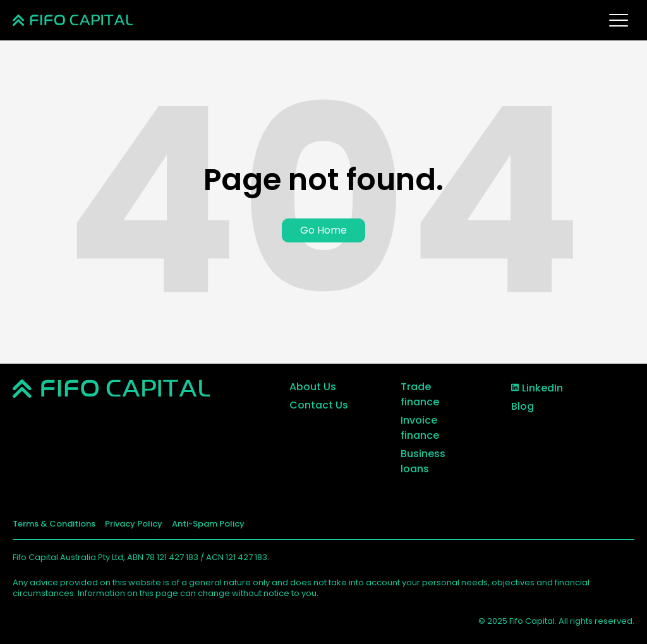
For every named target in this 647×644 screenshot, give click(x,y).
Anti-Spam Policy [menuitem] (208, 524)
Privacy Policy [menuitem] (134, 524)
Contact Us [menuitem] (319, 405)
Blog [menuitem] (523, 406)
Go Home (323, 230)
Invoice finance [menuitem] (420, 428)
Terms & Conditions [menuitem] (54, 524)
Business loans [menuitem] (423, 461)
